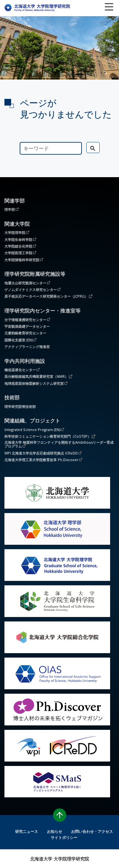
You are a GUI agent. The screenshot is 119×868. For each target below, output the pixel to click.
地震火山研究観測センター (25, 283)
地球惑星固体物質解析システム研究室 (34, 383)
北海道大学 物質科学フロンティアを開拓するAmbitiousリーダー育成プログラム (59, 444)
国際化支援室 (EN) (19, 340)
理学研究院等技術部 (20, 406)
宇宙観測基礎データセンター (27, 326)
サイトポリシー (64, 837)
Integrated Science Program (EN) (32, 429)
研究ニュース (27, 831)
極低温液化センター (20, 370)
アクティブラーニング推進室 (27, 347)
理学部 (10, 209)
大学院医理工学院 (18, 253)
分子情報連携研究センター (25, 319)
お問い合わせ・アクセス (92, 831)
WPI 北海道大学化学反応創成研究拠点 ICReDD (41, 453)
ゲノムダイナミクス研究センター (31, 289)
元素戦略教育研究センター (25, 333)
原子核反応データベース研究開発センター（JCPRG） (46, 296)
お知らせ (55, 831)
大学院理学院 (15, 232)
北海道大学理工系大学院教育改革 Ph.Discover (41, 460)
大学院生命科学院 (18, 239)
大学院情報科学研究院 (22, 260)
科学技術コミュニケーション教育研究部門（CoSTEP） (48, 436)
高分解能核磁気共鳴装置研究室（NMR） (36, 376)
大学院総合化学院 (18, 246)
